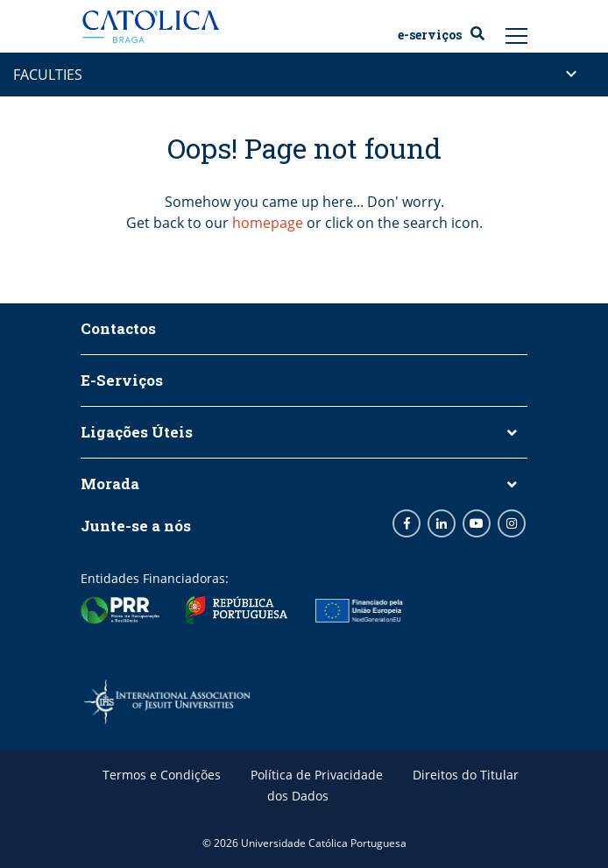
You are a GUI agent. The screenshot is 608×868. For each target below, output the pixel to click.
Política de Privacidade (317, 775)
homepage (268, 223)
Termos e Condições (162, 775)
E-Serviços (430, 35)
